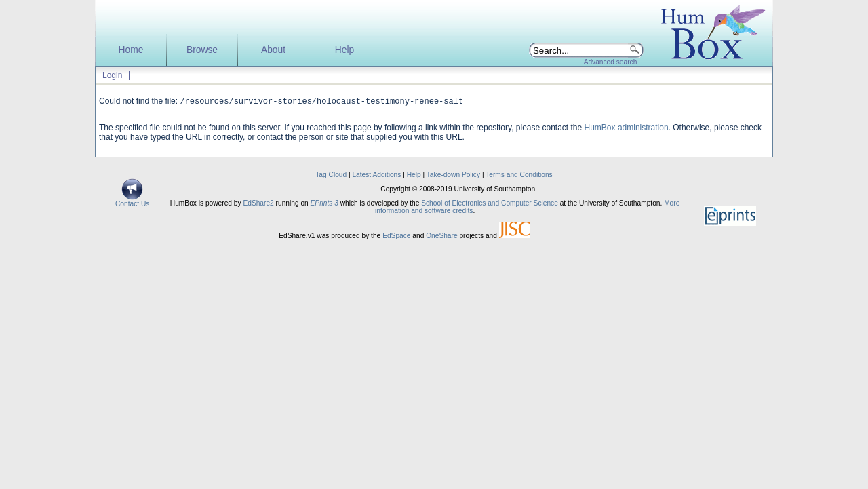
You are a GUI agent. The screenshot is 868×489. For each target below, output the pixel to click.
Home (131, 50)
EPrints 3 (324, 204)
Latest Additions (376, 176)
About (273, 50)
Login (112, 75)
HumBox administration (627, 129)
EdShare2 (258, 204)
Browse (202, 50)
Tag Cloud (331, 176)
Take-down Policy (453, 176)
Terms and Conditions (519, 176)
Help (344, 50)
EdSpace (396, 237)
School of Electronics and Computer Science (490, 204)
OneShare (441, 237)
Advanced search (611, 62)
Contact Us (132, 202)
